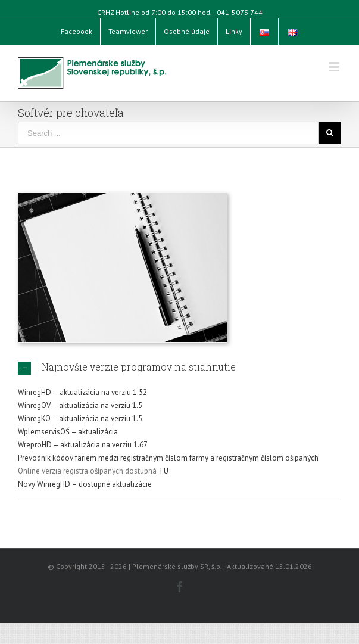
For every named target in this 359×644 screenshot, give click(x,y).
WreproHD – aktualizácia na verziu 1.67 (83, 445)
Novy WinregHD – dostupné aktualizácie (85, 484)
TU (163, 471)
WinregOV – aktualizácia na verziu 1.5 (80, 405)
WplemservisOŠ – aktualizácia (68, 432)
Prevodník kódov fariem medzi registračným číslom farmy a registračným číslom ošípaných (168, 458)
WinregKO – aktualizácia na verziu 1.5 (80, 419)
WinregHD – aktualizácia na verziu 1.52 (82, 392)
